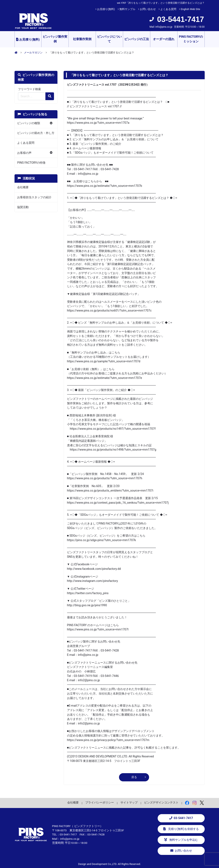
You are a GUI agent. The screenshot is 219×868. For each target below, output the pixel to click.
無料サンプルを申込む (181, 840)
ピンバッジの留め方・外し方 (36, 133)
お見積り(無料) (106, 9)
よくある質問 (168, 9)
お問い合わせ (148, 9)
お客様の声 (24, 153)
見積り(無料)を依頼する (181, 829)
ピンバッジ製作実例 (55, 39)
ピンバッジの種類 (29, 123)
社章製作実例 (82, 39)
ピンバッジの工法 (137, 39)
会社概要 (23, 187)
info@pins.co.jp (164, 27)
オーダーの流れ (164, 39)
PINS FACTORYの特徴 (31, 163)
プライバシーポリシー (100, 802)
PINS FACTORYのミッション (191, 39)
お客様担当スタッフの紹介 (34, 197)
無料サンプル (127, 9)
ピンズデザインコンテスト (161, 802)
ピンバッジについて (109, 39)
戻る (134, 777)
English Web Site (190, 9)
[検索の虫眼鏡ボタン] (50, 96)
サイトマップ (129, 802)
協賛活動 (23, 207)
